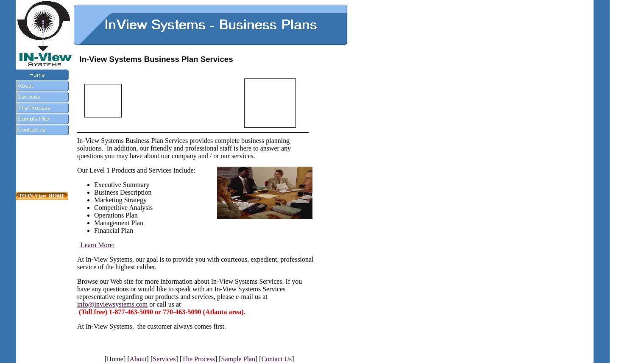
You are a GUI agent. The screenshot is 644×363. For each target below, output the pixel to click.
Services (164, 359)
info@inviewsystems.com (112, 304)
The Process (198, 359)
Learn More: (97, 245)
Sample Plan (238, 359)
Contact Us (277, 359)
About (138, 359)
